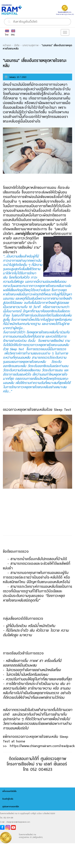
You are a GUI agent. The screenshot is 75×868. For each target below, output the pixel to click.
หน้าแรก (7, 45)
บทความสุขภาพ (30, 45)
